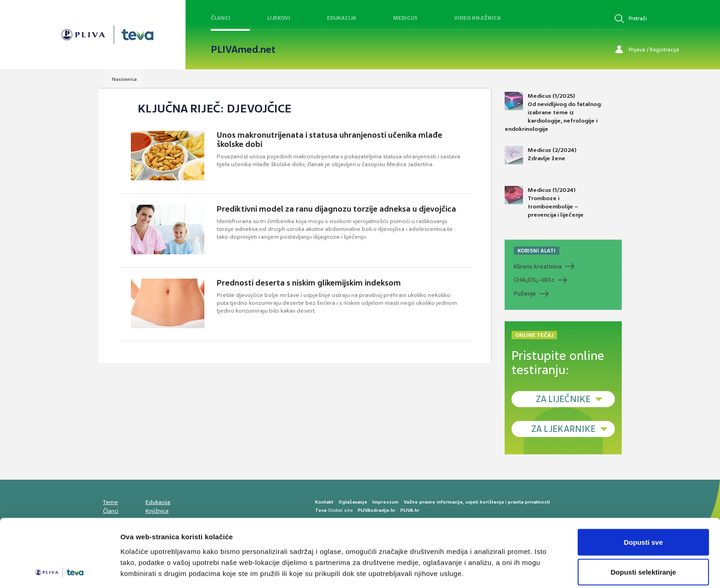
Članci (221, 18)
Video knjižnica (478, 18)
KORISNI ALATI (537, 251)
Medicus (405, 18)
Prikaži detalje (476, 564)
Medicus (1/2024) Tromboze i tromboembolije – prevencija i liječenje (544, 202)
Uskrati (644, 563)
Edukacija (342, 18)
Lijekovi (279, 18)
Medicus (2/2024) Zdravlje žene (540, 155)
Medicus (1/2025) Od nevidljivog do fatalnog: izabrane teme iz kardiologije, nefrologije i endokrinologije (554, 112)
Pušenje (525, 294)
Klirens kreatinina (538, 266)
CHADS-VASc (534, 280)
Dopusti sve (643, 503)
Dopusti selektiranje (644, 534)
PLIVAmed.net (243, 50)
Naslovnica (124, 79)
